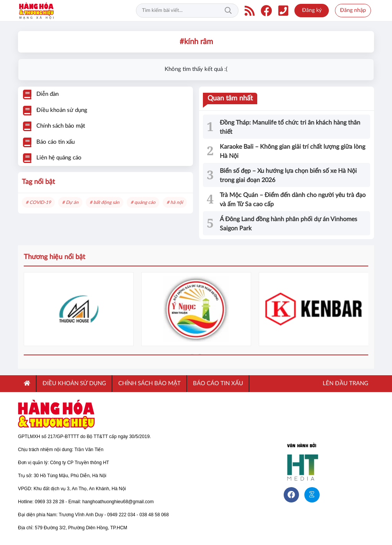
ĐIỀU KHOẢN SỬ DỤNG (74, 383)
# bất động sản (105, 202)
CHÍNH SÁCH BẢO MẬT (149, 383)
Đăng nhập (353, 10)
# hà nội (175, 202)
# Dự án (70, 202)
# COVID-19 (38, 202)
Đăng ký (312, 10)
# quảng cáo (143, 202)
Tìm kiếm (228, 11)
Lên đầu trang (345, 383)
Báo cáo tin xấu (218, 383)
